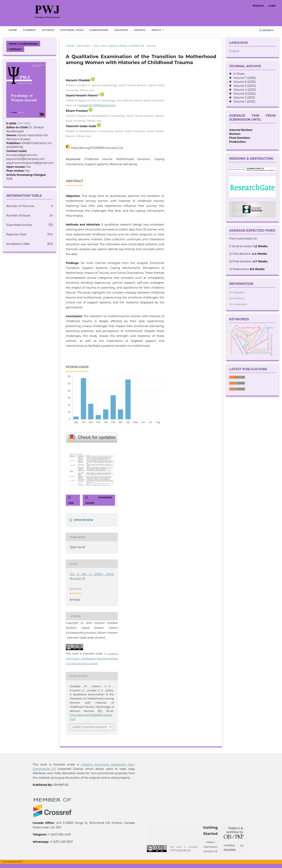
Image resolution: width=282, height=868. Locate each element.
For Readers (237, 292)
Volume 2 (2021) (243, 98)
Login (272, 6)
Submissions (99, 30)
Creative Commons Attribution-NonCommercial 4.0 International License (92, 658)
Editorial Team (72, 30)
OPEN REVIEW (83, 520)
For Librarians (238, 304)
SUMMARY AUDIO (99, 500)
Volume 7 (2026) (244, 78)
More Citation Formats (90, 727)
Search (140, 30)
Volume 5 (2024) (244, 86)
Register (258, 6)
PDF (71, 503)
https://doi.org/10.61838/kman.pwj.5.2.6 (97, 148)
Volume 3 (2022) (244, 94)
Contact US (210, 851)
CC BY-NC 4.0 (183, 850)
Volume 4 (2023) (244, 90)
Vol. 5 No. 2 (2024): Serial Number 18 (118, 46)
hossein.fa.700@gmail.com (97, 105)
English (234, 51)
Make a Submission (23, 44)
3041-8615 (24, 123)
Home (13, 30)
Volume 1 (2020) (243, 102)
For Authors (237, 298)
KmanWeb (230, 849)
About (157, 30)
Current (29, 30)
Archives (121, 30)
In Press (48, 30)
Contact (15, 49)
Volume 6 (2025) (244, 82)
